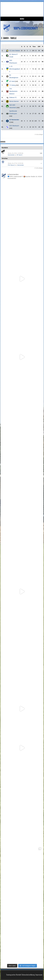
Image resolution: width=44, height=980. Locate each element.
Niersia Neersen (14, 101)
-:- (41, 163)
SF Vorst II (19, 155)
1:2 (41, 153)
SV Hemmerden (23, 7)
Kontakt (19, 975)
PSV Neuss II (11, 165)
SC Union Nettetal (15, 51)
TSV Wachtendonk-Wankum (13, 91)
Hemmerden (11, 155)
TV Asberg (12, 85)
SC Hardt (12, 81)
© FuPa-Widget (39, 134)
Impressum (39, 975)
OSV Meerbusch (14, 126)
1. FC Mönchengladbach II (15, 69)
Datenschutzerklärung (28, 975)
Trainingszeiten (11, 975)
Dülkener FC (13, 98)
